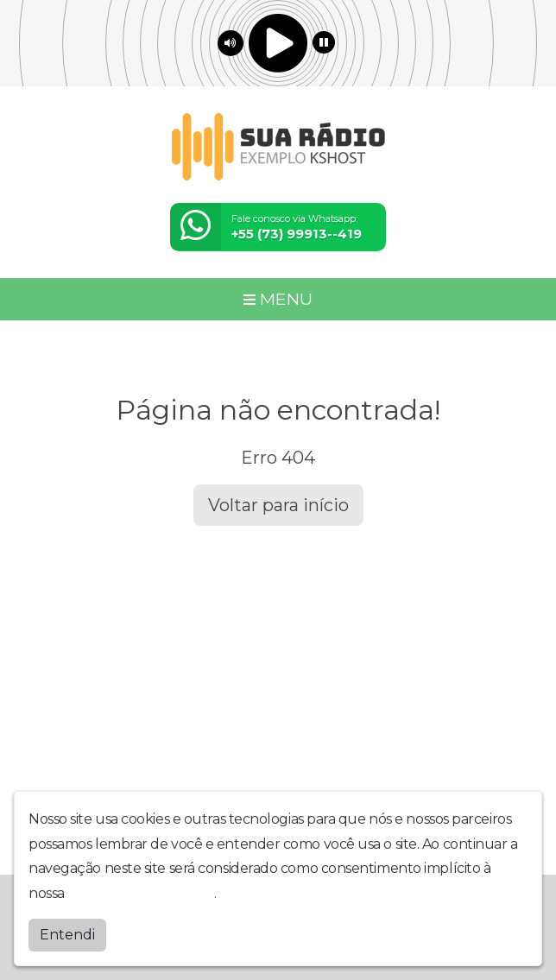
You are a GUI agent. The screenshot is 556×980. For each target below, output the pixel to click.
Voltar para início (278, 505)
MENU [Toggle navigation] (278, 299)
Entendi (67, 935)
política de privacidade (141, 893)
